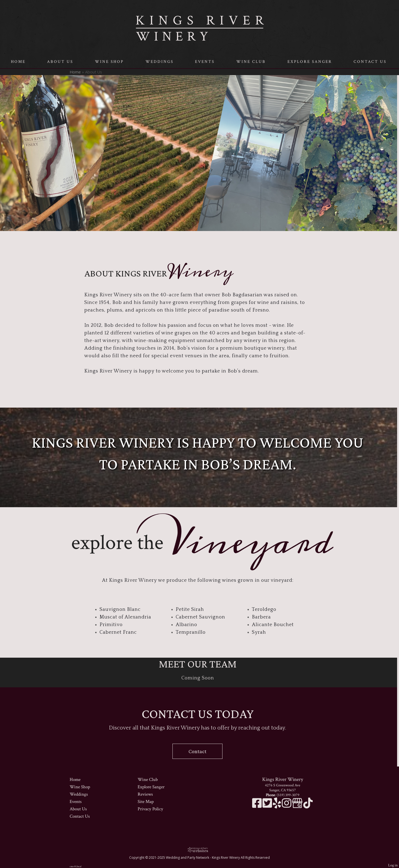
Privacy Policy (150, 809)
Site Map (146, 802)
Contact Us (370, 62)
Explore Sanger (310, 62)
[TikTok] (308, 806)
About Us (60, 62)
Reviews (145, 794)
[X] (268, 806)
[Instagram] (287, 806)
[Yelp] (277, 806)
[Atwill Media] (200, 850)
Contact (197, 751)
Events (205, 62)
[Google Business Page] (298, 806)
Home (18, 62)
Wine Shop (109, 62)
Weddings (160, 62)
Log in (393, 865)
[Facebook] (257, 806)
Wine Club (251, 62)
